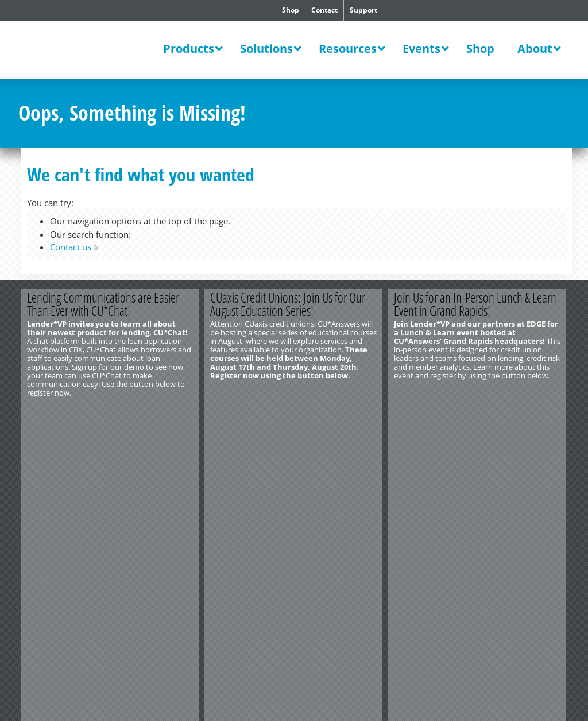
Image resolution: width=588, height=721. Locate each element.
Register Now (155, 412)
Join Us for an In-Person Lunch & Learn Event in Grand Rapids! (476, 304)
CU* (90, 50)
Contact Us (36, 436)
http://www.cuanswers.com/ (60, 444)
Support (363, 10)
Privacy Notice (81, 462)
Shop (291, 10)
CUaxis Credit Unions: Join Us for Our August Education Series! (288, 304)
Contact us (71, 247)
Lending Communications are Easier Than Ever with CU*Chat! (103, 304)
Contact (324, 10)
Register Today (339, 412)
